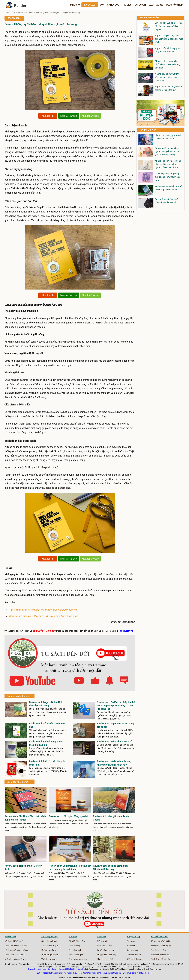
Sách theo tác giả (50, 946)
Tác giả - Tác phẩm (77, 941)
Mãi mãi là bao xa (135, 959)
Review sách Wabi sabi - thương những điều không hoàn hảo (114, 763)
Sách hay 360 (156, 5)
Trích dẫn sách (75, 950)
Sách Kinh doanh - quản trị (16, 946)
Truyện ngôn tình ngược (161, 946)
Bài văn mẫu (132, 950)
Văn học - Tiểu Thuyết (14, 941)
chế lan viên (165, 959)
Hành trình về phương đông (16, 950)
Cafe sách (140, 5)
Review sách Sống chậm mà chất (115, 741)
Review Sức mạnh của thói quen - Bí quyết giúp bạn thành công (43, 616)
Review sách (90, 5)
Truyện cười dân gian (78, 959)
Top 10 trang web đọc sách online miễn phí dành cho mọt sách (169, 39)
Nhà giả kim (10, 959)
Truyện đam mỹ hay (106, 950)
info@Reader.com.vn (93, 969)
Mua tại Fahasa (69, 116)
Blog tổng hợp (174, 5)
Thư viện (127, 5)
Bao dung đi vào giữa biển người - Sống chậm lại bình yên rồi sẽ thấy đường (167, 151)
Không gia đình (49, 950)
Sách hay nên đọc (109, 5)
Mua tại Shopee (90, 116)
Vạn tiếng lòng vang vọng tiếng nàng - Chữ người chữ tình (167, 177)
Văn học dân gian (76, 955)
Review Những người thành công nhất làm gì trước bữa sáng (55, 12)
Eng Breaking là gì (158, 950)
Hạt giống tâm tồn (50, 955)
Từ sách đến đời (134, 955)
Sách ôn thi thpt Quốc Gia (16, 955)
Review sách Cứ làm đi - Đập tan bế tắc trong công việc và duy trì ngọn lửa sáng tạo (116, 705)
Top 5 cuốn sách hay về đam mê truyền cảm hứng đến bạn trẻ (43, 610)
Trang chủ (74, 5)
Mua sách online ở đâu (160, 955)
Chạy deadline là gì (105, 959)
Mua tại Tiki (48, 116)
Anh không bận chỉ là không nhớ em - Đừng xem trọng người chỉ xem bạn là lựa (168, 164)
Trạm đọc (131, 941)
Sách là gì (155, 959)
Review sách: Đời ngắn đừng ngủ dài (68, 816)
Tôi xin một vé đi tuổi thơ (161, 941)
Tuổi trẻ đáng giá (49, 959)
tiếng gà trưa (21, 959)
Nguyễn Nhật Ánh (105, 946)
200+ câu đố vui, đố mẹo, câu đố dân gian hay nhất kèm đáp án (168, 26)
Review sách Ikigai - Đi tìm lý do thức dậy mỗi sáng (46, 704)
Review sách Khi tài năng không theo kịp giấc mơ (46, 743)
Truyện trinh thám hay (106, 955)
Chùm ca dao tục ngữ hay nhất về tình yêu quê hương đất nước (168, 64)
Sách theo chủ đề (49, 941)
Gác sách (131, 946)
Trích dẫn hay (74, 946)
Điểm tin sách (103, 941)
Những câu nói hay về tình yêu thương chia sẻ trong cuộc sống (167, 77)
